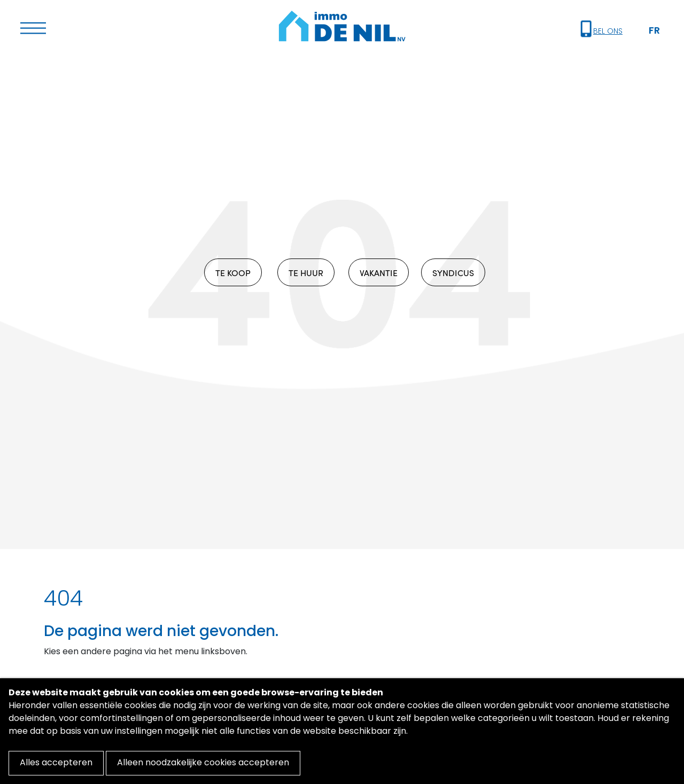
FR (654, 31)
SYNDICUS (453, 272)
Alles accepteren (56, 763)
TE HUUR (306, 272)
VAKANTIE (379, 272)
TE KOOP (233, 272)
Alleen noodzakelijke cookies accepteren (203, 763)
